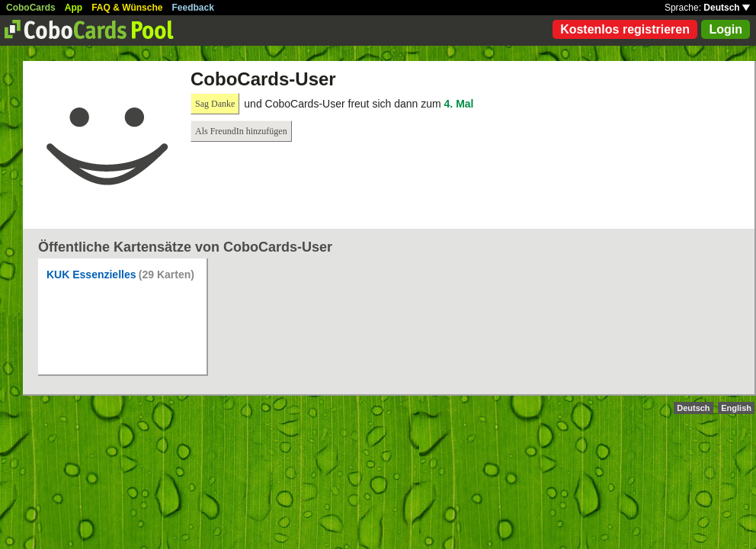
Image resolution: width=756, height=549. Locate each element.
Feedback (193, 8)
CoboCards (31, 8)
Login (726, 29)
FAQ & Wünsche (127, 8)
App (74, 8)
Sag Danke (215, 104)
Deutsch (727, 8)
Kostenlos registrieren (625, 29)
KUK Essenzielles (91, 274)
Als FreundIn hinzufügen (241, 131)
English (736, 408)
